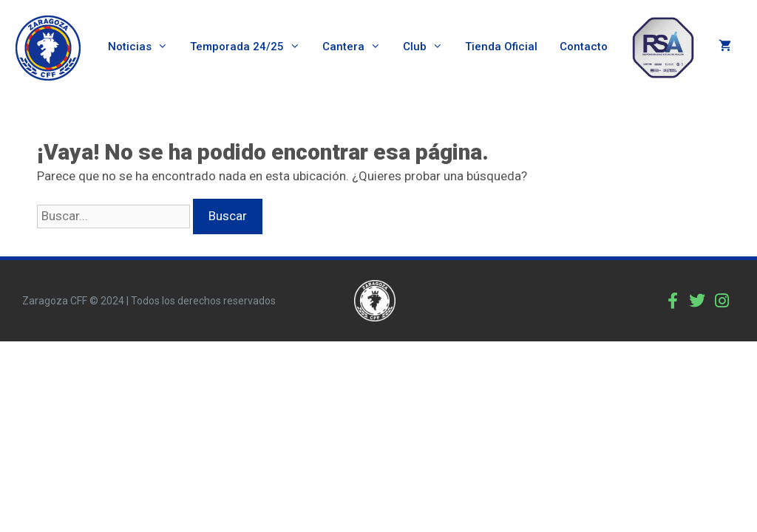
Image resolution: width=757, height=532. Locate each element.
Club (428, 47)
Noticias (143, 47)
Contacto (584, 47)
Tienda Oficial (501, 47)
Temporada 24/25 (251, 47)
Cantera (357, 47)
